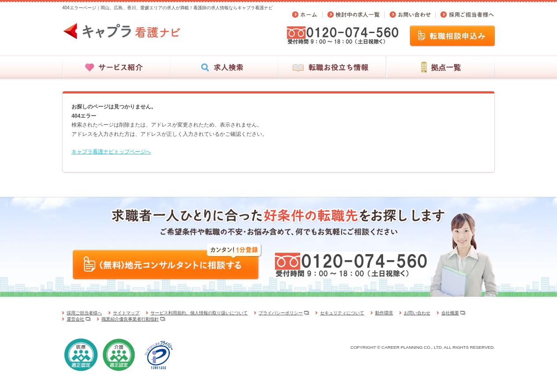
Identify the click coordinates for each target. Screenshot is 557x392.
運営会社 (75, 319)
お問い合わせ (417, 313)
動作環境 (384, 313)
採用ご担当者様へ (84, 313)
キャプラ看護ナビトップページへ (111, 152)
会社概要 (450, 313)
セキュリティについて (342, 313)
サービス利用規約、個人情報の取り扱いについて (199, 313)
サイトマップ (126, 313)
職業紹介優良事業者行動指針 (130, 319)
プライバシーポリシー (281, 313)
